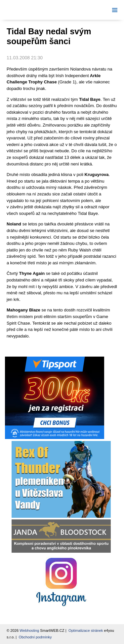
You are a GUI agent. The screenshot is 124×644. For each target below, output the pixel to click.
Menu (113, 10)
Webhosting (29, 630)
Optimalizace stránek (86, 630)
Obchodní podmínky (35, 637)
